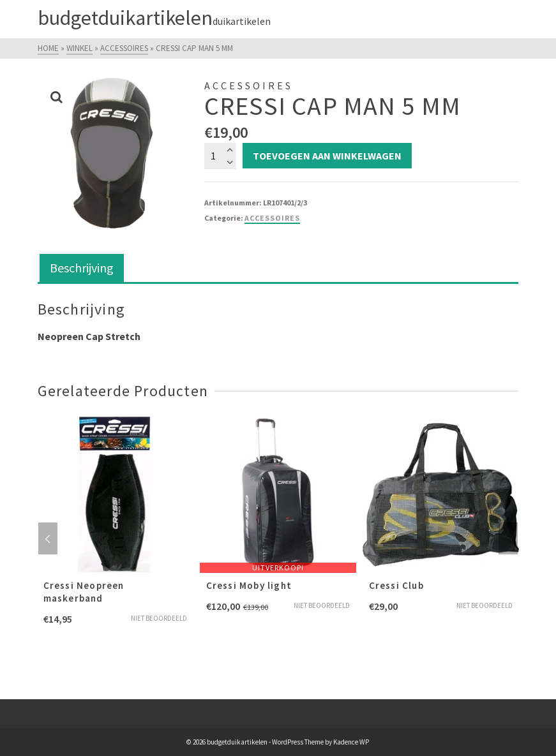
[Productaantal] (220, 156)
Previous (48, 538)
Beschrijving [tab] (82, 268)
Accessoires (272, 218)
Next (508, 538)
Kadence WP (351, 742)
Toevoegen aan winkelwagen (327, 156)
